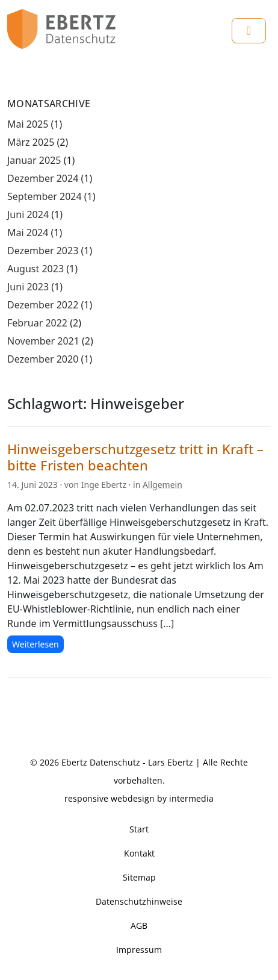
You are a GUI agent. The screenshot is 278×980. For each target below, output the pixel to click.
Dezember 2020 (43, 359)
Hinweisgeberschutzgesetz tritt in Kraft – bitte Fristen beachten (135, 457)
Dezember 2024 (43, 178)
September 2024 (45, 196)
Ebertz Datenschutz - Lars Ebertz (127, 762)
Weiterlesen (36, 644)
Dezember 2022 (43, 305)
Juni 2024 (28, 214)
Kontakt (139, 853)
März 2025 (31, 142)
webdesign (133, 798)
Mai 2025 (28, 124)
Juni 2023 (28, 287)
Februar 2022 (37, 323)
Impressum (139, 950)
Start (139, 829)
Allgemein (162, 485)
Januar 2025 (34, 160)
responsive (86, 798)
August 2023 (36, 269)
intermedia (191, 798)
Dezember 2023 (43, 251)
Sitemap (139, 877)
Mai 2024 (28, 233)
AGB (139, 925)
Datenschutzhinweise (139, 901)
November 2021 (43, 341)
